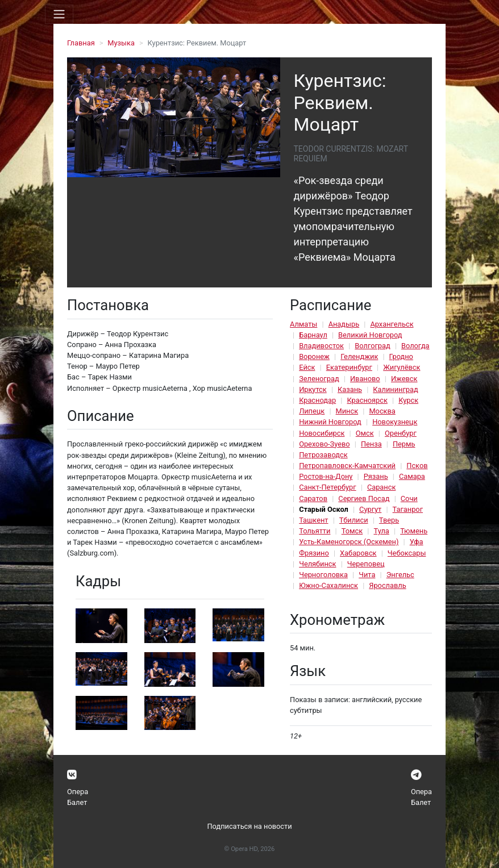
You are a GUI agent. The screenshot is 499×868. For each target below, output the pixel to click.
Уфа (417, 542)
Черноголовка (323, 575)
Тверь (389, 520)
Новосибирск (322, 433)
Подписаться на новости (249, 826)
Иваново (365, 379)
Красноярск (367, 400)
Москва (382, 411)
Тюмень (414, 531)
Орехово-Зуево (324, 444)
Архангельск (392, 324)
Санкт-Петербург (327, 487)
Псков (417, 466)
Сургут (370, 509)
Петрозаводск (323, 455)
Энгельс (400, 575)
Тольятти (315, 531)
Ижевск (404, 379)
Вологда (415, 346)
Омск (365, 433)
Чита (367, 575)
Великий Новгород (370, 335)
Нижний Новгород (330, 422)
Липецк (312, 411)
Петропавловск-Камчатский (347, 466)
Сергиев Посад (364, 498)
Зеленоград (319, 379)
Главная (81, 43)
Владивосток (321, 346)
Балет (77, 802)
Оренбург (401, 433)
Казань (350, 389)
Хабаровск (358, 553)
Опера (78, 792)
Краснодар (317, 400)
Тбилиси (354, 520)
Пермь (404, 444)
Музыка (121, 43)
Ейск (307, 367)
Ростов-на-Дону (326, 476)
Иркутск (313, 389)
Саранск (381, 487)
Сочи (409, 498)
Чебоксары (407, 553)
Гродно (401, 356)
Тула (381, 531)
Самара (412, 476)
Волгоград (372, 346)
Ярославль (387, 585)
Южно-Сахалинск (328, 585)
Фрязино (314, 553)
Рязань (376, 476)
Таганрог (408, 509)
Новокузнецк (395, 422)
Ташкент (313, 520)
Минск (347, 411)
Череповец (366, 564)
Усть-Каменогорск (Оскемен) (349, 542)
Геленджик (359, 356)
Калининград (395, 389)
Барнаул (313, 335)
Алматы (303, 324)
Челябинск (317, 564)
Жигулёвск (402, 367)
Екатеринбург (349, 367)
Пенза (371, 444)
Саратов (313, 498)
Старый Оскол (324, 509)
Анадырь (344, 324)
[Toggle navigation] (59, 14)
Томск (352, 531)
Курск (408, 400)
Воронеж (314, 356)
